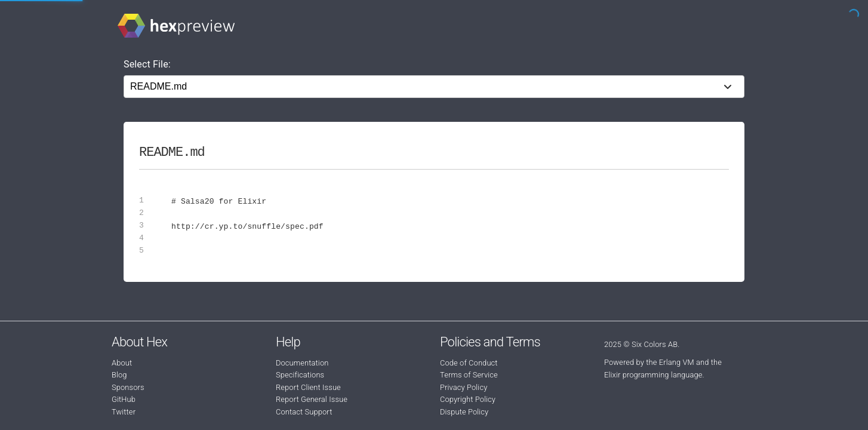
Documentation (302, 363)
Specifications (300, 375)
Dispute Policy (464, 412)
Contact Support (304, 412)
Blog (119, 375)
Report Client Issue (308, 387)
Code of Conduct (469, 363)
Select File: (147, 64)
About (122, 363)
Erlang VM (677, 362)
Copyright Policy (468, 399)
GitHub (124, 399)
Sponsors (128, 387)
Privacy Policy (464, 387)
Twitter (124, 412)
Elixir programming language (653, 375)
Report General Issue (312, 399)
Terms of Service (469, 375)
